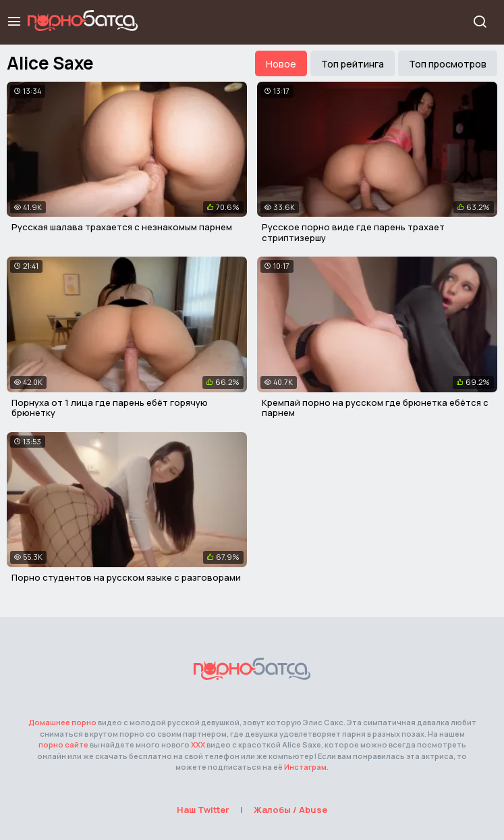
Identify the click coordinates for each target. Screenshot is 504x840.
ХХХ (198, 744)
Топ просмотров (448, 64)
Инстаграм (305, 767)
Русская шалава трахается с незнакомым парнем (122, 227)
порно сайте (63, 744)
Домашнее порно (62, 722)
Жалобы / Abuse (290, 810)
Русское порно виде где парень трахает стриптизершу (353, 232)
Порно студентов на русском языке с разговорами (126, 577)
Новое (281, 64)
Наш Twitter (203, 810)
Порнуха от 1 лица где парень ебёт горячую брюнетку (110, 408)
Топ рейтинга (353, 64)
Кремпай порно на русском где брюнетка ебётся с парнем (375, 408)
